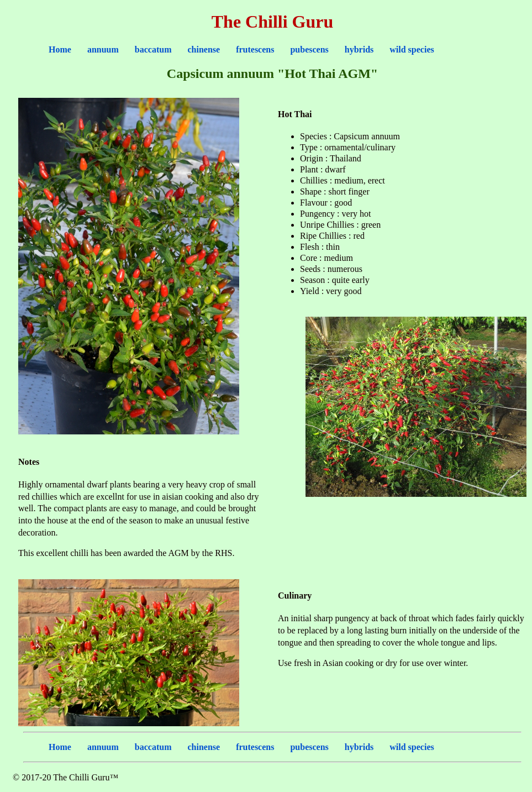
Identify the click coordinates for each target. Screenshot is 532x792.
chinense (204, 49)
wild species (412, 49)
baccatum (153, 49)
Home (60, 49)
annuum (103, 49)
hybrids (359, 49)
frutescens (255, 49)
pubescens (309, 49)
